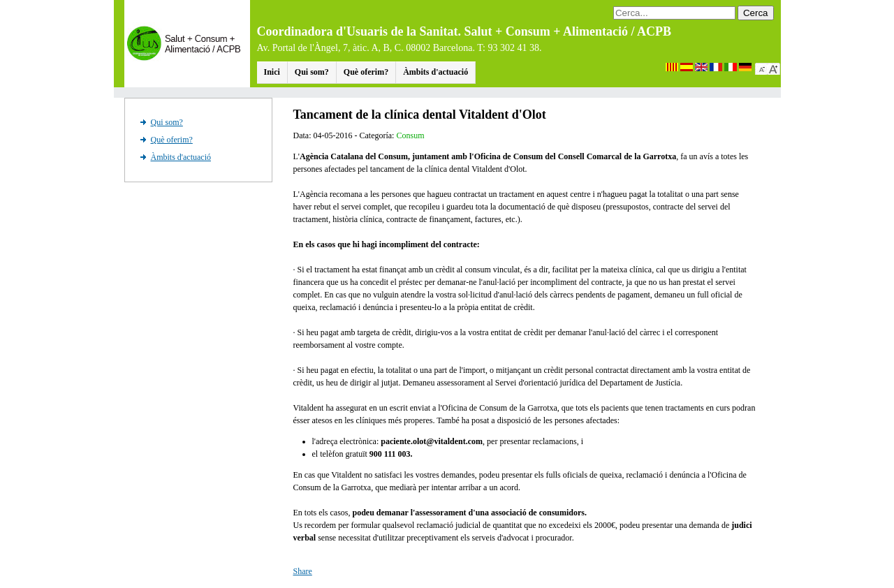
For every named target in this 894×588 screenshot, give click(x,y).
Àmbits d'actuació (435, 72)
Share (303, 571)
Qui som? (312, 72)
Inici (272, 72)
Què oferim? (366, 72)
